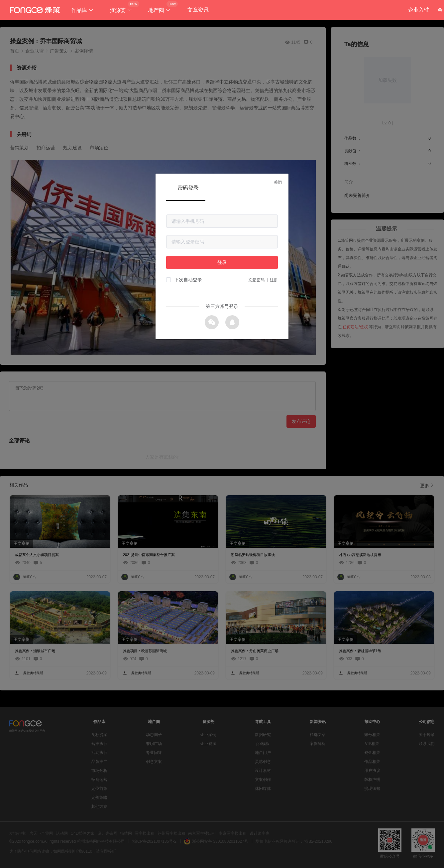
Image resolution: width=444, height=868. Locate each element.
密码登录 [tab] (188, 188)
